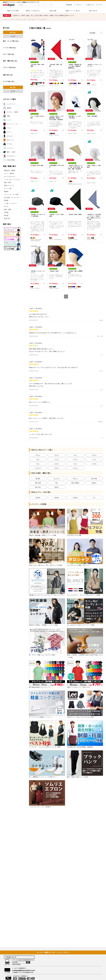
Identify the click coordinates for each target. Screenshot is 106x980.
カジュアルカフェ (10, 176)
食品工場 (7, 218)
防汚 (57, 483)
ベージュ (57, 459)
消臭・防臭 (94, 478)
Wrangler (57, 497)
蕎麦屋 (6, 191)
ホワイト (38, 455)
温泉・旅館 (8, 209)
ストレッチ (57, 478)
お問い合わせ (93, 11)
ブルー (38, 459)
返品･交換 (53, 11)
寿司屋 (6, 215)
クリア (13, 36)
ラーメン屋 (8, 188)
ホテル (6, 206)
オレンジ (75, 468)
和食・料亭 (8, 182)
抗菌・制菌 (38, 483)
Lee (94, 497)
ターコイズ (38, 468)
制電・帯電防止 (75, 483)
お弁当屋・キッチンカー (12, 197)
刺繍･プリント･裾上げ (73, 11)
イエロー (57, 464)
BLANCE (38, 497)
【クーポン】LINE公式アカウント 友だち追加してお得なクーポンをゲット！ (39, 15)
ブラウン (57, 468)
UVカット (75, 478)
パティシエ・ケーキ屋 (11, 194)
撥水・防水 (38, 487)
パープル (94, 464)
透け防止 (94, 483)
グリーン (75, 459)
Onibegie (75, 497)
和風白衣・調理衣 (10, 170)
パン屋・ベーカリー (10, 203)
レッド (94, 459)
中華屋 (6, 212)
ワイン (38, 464)
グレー (75, 455)
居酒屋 (6, 200)
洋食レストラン (9, 185)
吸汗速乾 (38, 478)
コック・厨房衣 (9, 173)
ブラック (57, 455)
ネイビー (94, 455)
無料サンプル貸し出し (33, 11)
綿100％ (57, 487)
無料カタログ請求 (13, 11)
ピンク (75, 464)
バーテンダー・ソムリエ (12, 179)
